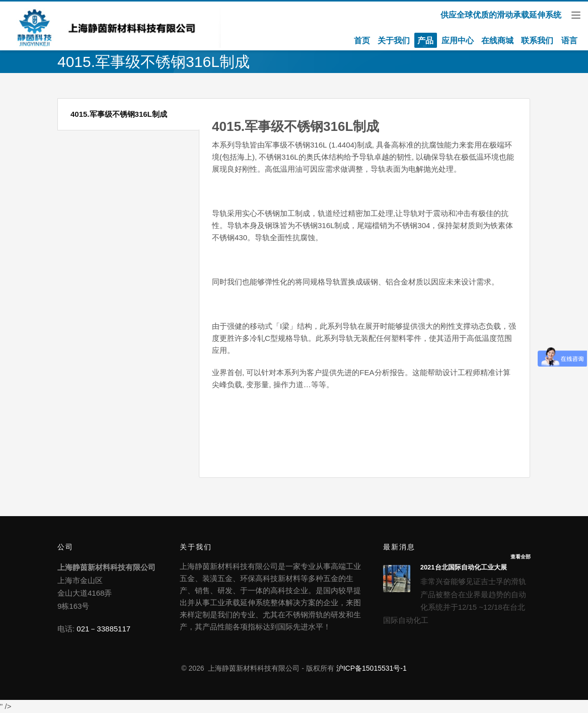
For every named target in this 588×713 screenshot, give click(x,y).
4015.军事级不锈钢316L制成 (119, 114)
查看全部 (521, 557)
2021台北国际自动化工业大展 (464, 567)
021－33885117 (103, 629)
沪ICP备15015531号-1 (372, 668)
